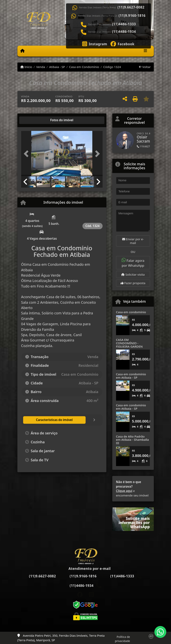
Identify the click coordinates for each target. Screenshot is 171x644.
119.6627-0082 (146, 146)
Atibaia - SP (57, 67)
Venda (41, 67)
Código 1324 (112, 67)
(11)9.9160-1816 (132, 16)
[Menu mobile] (22, 51)
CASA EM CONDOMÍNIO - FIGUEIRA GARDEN (129, 343)
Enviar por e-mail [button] (133, 241)
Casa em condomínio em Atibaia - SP (131, 376)
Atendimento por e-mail (85, 569)
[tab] (34, 120)
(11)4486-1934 (124, 32)
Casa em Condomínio (84, 67)
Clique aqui (124, 491)
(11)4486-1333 (124, 24)
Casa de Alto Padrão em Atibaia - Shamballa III (133, 440)
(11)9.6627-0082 (131, 7)
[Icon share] (95, 44)
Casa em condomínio (131, 312)
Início (26, 67)
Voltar (145, 67)
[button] (27, 154)
